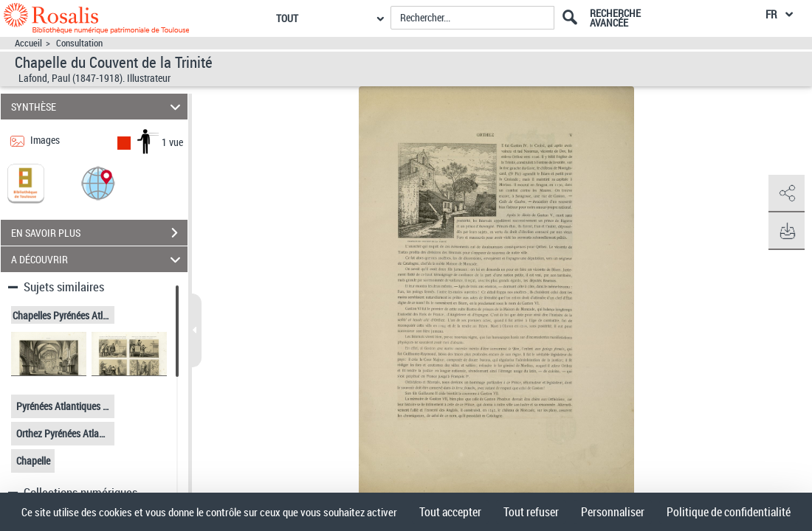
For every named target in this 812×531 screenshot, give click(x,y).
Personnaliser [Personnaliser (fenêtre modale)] (613, 512)
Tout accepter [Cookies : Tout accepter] (450, 512)
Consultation (79, 43)
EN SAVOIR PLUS (99, 233)
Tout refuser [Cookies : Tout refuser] (531, 512)
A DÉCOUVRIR (98, 259)
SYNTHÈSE (98, 107)
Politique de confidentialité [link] (729, 512)
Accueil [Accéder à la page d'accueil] (28, 43)
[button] (98, 183)
